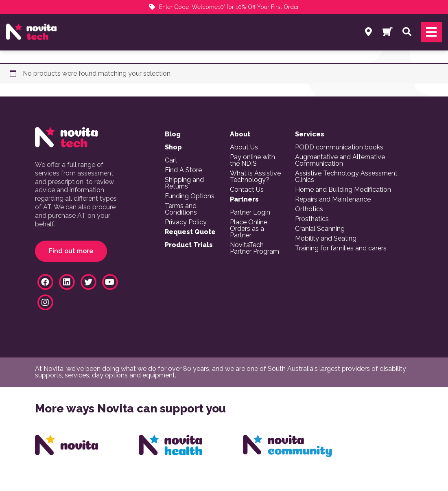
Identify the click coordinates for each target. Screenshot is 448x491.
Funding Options (190, 196)
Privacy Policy (186, 222)
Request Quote (190, 232)
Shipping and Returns (184, 183)
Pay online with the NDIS (252, 160)
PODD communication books (339, 147)
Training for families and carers (341, 248)
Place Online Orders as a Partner (249, 229)
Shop (173, 147)
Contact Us (247, 190)
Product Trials (189, 245)
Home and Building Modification (343, 190)
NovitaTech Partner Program (255, 248)
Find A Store (183, 170)
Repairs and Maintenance (333, 199)
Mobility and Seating (326, 239)
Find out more (71, 251)
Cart (171, 160)
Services (310, 134)
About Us (244, 147)
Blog (173, 134)
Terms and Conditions (181, 209)
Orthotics (309, 209)
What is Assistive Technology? (255, 177)
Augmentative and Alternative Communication (340, 160)
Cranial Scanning (320, 229)
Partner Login (250, 213)
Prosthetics (312, 219)
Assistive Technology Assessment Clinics (346, 177)
